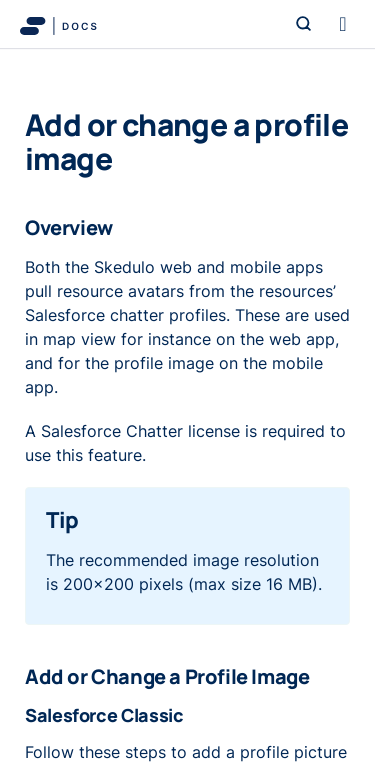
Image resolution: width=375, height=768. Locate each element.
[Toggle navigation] (343, 24)
